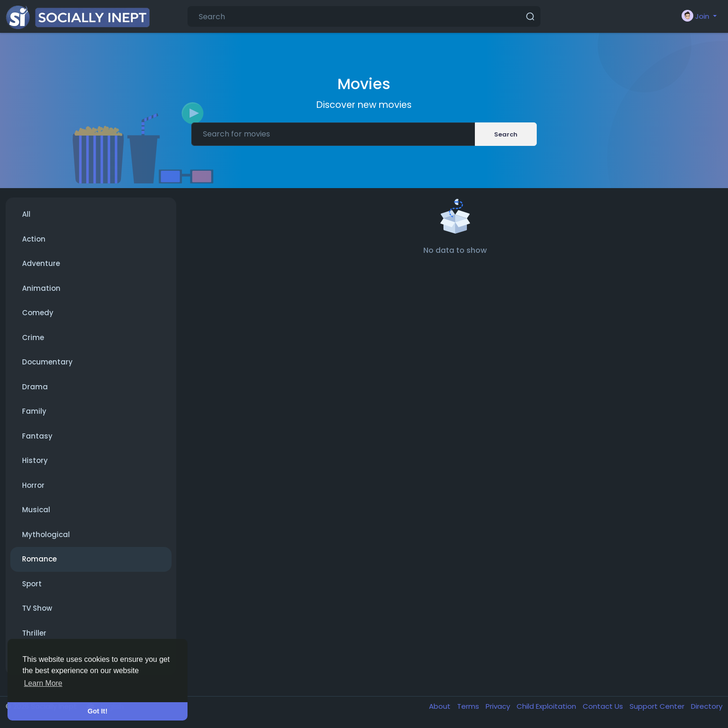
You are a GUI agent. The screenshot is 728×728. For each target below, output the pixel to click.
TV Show (37, 608)
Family (34, 411)
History (35, 460)
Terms (469, 706)
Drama (35, 387)
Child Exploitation (547, 706)
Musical (36, 510)
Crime (33, 337)
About (441, 706)
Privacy (499, 706)
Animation (41, 288)
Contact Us (604, 706)
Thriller (34, 633)
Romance (39, 559)
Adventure (41, 263)
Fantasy (37, 436)
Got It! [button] (98, 711)
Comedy (38, 313)
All (26, 214)
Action (34, 239)
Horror (33, 485)
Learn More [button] (43, 683)
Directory (707, 706)
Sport (32, 584)
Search (506, 134)
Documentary (47, 362)
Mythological (46, 535)
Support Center (658, 706)
